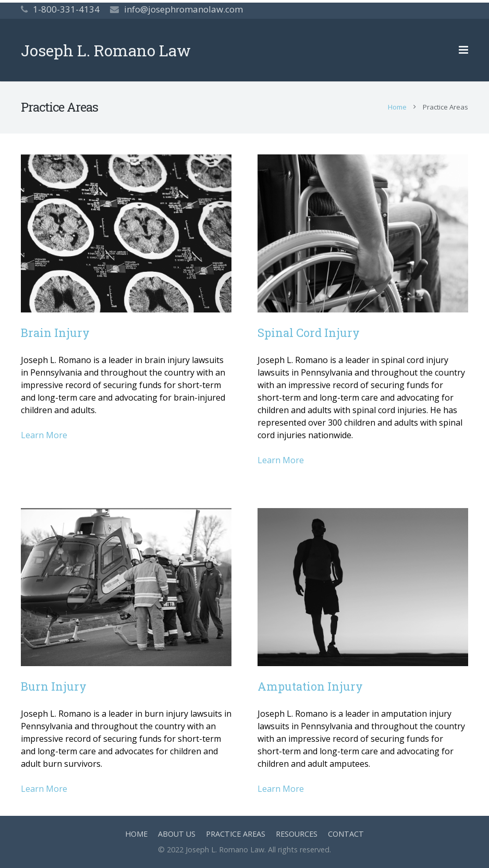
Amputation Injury (310, 686)
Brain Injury (55, 333)
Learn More (44, 435)
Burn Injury (54, 686)
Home (397, 107)
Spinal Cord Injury (309, 333)
